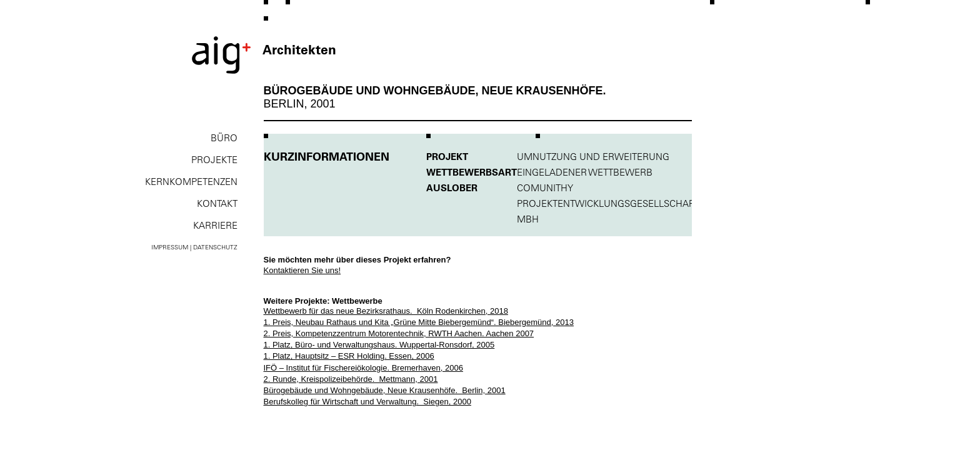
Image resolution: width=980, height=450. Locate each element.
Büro (224, 138)
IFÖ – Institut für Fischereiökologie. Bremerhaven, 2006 (363, 368)
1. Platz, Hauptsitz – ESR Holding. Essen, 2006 (349, 356)
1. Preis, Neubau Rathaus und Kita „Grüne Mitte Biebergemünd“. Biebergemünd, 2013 (419, 322)
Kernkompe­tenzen (191, 182)
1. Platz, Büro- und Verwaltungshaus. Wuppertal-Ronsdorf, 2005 (379, 345)
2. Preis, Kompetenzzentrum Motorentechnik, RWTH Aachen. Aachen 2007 (399, 333)
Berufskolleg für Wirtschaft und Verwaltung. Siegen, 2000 (367, 402)
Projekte (214, 160)
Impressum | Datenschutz (194, 247)
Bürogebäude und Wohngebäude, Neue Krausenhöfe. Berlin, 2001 (385, 390)
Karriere (215, 225)
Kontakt (217, 203)
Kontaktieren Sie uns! (302, 270)
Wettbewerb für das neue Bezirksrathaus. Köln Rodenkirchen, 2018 (386, 311)
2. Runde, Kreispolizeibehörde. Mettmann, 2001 (351, 379)
